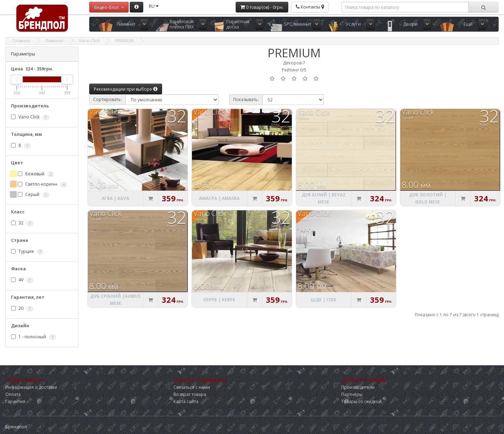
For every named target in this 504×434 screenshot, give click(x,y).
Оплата (13, 394)
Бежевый (36, 174)
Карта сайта (186, 401)
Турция (27, 252)
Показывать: (246, 99)
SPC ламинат (297, 24)
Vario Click (89, 41)
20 (22, 308)
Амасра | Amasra (219, 198)
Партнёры (352, 394)
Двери (411, 24)
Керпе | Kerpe (219, 300)
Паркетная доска (238, 24)
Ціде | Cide (323, 300)
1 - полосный (34, 337)
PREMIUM (124, 41)
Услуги (353, 24)
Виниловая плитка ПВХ (182, 24)
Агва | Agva (115, 198)
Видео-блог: (109, 7)
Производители (358, 387)
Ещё (468, 24)
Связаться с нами (192, 387)
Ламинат (126, 24)
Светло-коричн (42, 184)
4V (22, 280)
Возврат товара (190, 394)
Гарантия (15, 401)
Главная (21, 41)
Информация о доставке (31, 387)
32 (22, 223)
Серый (34, 195)
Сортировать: (108, 99)
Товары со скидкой (361, 401)
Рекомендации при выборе (126, 89)
